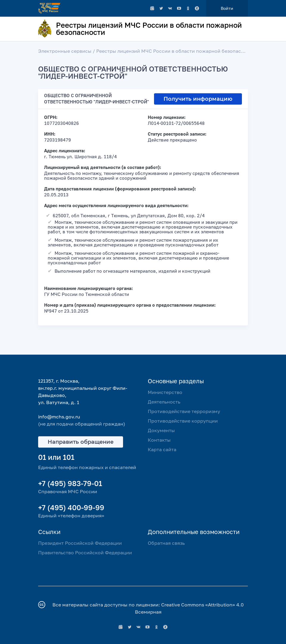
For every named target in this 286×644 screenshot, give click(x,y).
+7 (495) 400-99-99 (71, 507)
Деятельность (164, 402)
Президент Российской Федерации (80, 543)
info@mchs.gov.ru (59, 417)
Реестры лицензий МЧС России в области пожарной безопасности (176, 51)
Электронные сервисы (65, 51)
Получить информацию (198, 99)
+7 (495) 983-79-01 (70, 483)
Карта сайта (162, 449)
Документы (161, 430)
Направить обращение (81, 442)
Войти (227, 8)
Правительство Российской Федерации (85, 553)
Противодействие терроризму (184, 411)
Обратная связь (166, 543)
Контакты (159, 440)
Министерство (165, 392)
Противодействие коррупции (183, 421)
